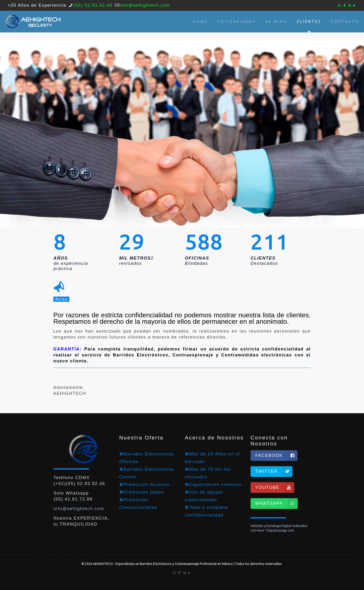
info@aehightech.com (79, 509)
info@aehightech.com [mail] (145, 5)
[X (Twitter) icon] (350, 5)
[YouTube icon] (355, 5)
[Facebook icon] (345, 5)
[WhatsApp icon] (340, 5)
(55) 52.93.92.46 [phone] (93, 5)
